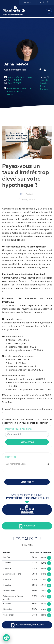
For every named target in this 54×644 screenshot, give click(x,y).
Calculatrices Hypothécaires (27, 625)
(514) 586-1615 (15, 80)
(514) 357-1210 (15, 83)
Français (27, 2)
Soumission (27, 526)
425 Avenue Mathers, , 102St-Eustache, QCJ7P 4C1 (20, 92)
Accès (44, 2)
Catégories (26, 482)
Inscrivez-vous (27, 442)
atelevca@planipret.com (20, 77)
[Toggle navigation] (49, 11)
